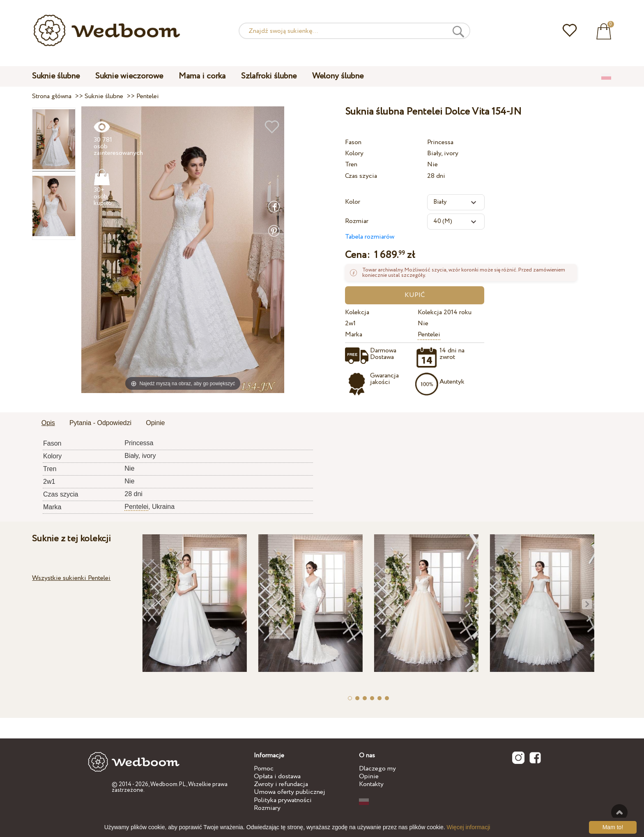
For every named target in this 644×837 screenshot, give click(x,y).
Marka (354, 335)
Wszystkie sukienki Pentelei (71, 578)
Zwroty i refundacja (281, 784)
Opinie (369, 776)
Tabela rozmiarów (370, 237)
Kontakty (371, 784)
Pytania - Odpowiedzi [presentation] (100, 423)
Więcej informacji (469, 827)
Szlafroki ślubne (269, 76)
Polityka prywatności (283, 800)
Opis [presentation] (48, 423)
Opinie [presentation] (155, 423)
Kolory (354, 153)
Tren (351, 164)
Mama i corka (202, 76)
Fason (353, 142)
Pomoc (264, 769)
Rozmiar (357, 221)
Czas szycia (361, 176)
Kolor (353, 202)
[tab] (48, 423)
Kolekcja (357, 312)
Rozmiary (267, 808)
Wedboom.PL (168, 784)
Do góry (619, 812)
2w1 (350, 323)
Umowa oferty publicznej (290, 792)
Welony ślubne (338, 76)
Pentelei (429, 335)
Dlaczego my (377, 769)
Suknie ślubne (56, 76)
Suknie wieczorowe (129, 76)
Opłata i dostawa (277, 776)
